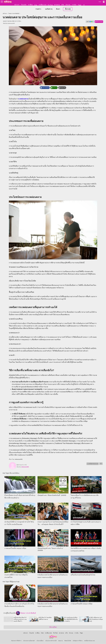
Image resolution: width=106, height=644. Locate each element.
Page (80, 5)
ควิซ (63, 5)
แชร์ (90, 22)
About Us (61, 641)
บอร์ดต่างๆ (49, 9)
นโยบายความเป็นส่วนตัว (29, 641)
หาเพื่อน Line (43, 5)
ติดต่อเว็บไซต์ (68, 641)
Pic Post (50, 5)
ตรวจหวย (57, 5)
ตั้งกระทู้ (68, 9)
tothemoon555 (11, 23)
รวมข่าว (38, 9)
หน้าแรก (17, 5)
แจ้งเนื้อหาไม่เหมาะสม (89, 641)
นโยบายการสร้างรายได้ (51, 641)
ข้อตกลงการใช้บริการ (16, 641)
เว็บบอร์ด (24, 5)
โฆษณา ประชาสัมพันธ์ (14, 14)
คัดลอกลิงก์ (99, 22)
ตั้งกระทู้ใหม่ (53, 627)
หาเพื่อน (30, 5)
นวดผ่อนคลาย (23, 99)
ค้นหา (58, 9)
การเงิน (74, 5)
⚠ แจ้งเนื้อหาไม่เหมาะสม (93, 464)
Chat (36, 5)
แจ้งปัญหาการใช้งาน (78, 641)
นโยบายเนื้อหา (40, 641)
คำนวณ (68, 5)
